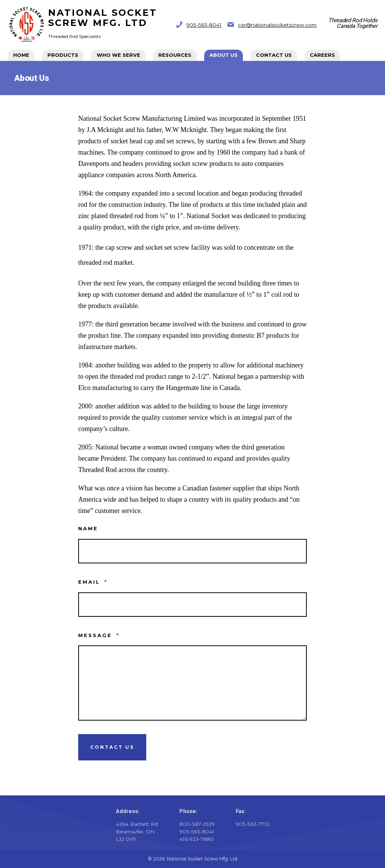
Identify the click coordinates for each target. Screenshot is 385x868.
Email (93, 582)
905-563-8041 (204, 25)
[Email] (192, 605)
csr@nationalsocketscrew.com (277, 25)
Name (88, 529)
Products (63, 55)
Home (21, 55)
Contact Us (274, 55)
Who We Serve (118, 55)
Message (99, 635)
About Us (224, 55)
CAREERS (322, 55)
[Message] (192, 683)
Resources (175, 55)
